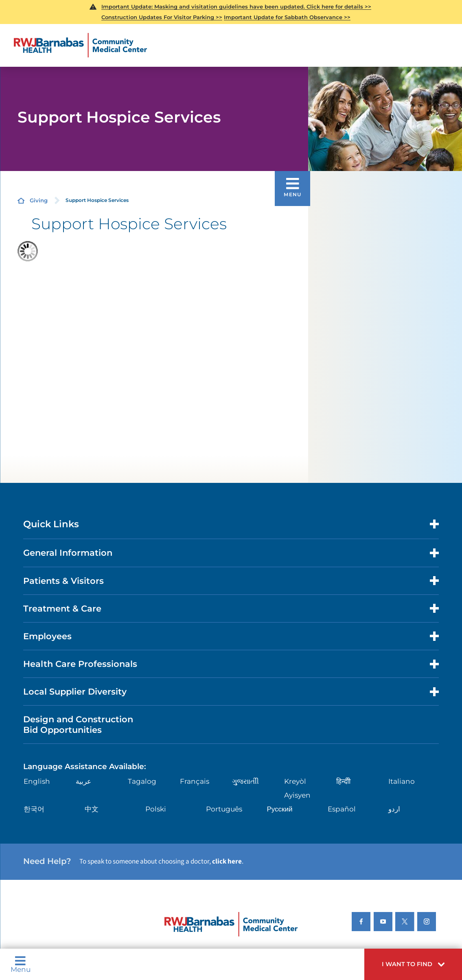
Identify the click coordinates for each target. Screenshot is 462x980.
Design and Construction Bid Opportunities (78, 724)
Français (195, 781)
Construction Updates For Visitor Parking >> (162, 17)
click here (227, 862)
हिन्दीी (343, 781)
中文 (92, 809)
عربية (83, 781)
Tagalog (142, 781)
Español (342, 809)
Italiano (402, 781)
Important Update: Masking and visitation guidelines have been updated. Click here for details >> (236, 7)
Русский (279, 809)
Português (224, 809)
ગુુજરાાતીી (245, 781)
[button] (413, 964)
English (37, 781)
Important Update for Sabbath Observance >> (287, 17)
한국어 (34, 809)
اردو (394, 809)
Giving (39, 200)
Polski (156, 809)
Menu (21, 964)
